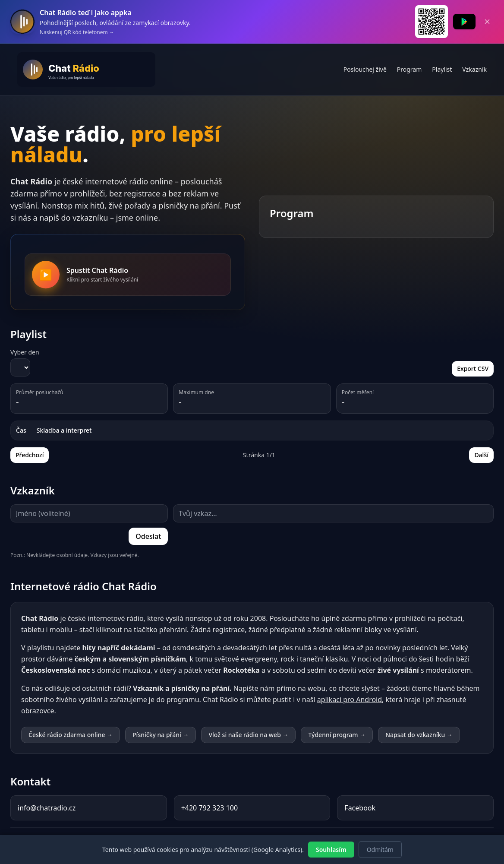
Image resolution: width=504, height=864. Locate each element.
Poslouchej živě (365, 69)
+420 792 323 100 (209, 808)
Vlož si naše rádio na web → (248, 735)
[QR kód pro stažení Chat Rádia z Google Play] (432, 22)
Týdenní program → (337, 735)
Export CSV (473, 369)
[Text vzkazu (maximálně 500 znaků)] (333, 513)
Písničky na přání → (161, 735)
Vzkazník (474, 69)
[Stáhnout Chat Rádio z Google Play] (464, 22)
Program (409, 69)
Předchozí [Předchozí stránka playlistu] (30, 455)
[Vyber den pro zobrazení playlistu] (20, 367)
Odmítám (380, 850)
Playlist (442, 69)
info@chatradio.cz (47, 808)
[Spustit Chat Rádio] (46, 275)
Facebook (360, 808)
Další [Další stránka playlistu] (481, 455)
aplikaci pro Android (350, 699)
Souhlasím (331, 850)
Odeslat (148, 536)
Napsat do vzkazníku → (419, 735)
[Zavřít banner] (487, 22)
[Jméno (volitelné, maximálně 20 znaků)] (89, 513)
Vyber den (25, 352)
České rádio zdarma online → (71, 735)
